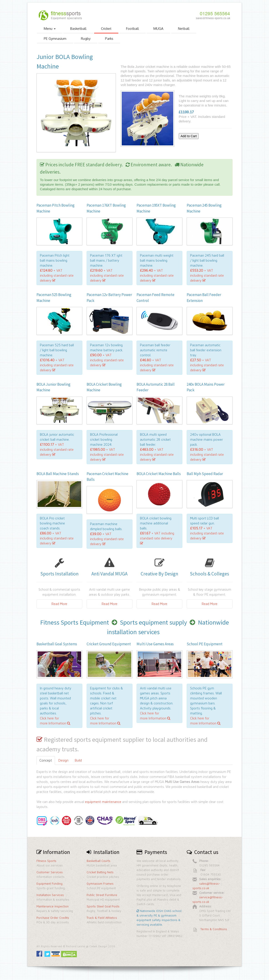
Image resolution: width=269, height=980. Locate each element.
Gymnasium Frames (100, 884)
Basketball (78, 29)
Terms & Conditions (214, 929)
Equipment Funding (49, 884)
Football (132, 29)
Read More (59, 604)
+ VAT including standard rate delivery (57, 275)
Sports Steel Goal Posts (103, 906)
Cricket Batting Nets (100, 872)
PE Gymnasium (55, 39)
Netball (184, 29)
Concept (46, 760)
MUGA (158, 29)
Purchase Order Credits (53, 918)
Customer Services (50, 872)
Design (63, 760)
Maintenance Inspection (53, 906)
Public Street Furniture (102, 895)
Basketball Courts (98, 861)
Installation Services (50, 895)
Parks (109, 39)
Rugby (86, 39)
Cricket (106, 29)
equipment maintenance (103, 802)
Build (78, 760)
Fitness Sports (46, 861)
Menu (50, 29)
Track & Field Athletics (102, 918)
